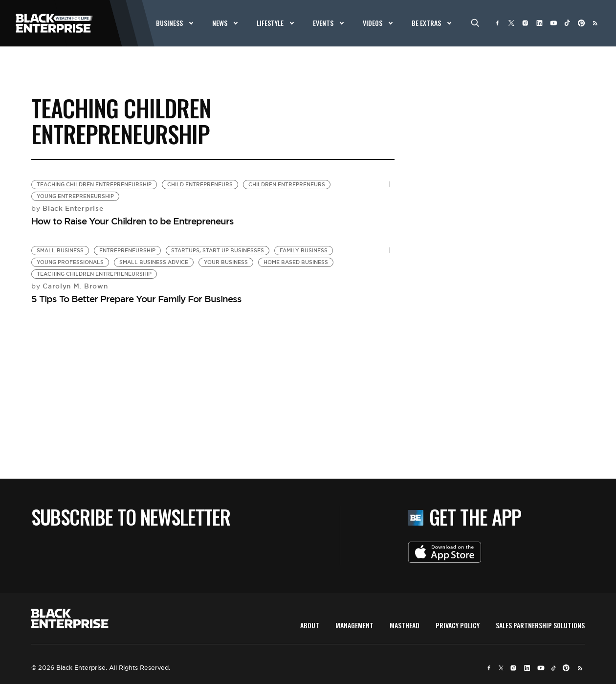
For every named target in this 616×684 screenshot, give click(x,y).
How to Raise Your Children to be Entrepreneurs (132, 221)
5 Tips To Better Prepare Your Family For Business (136, 299)
